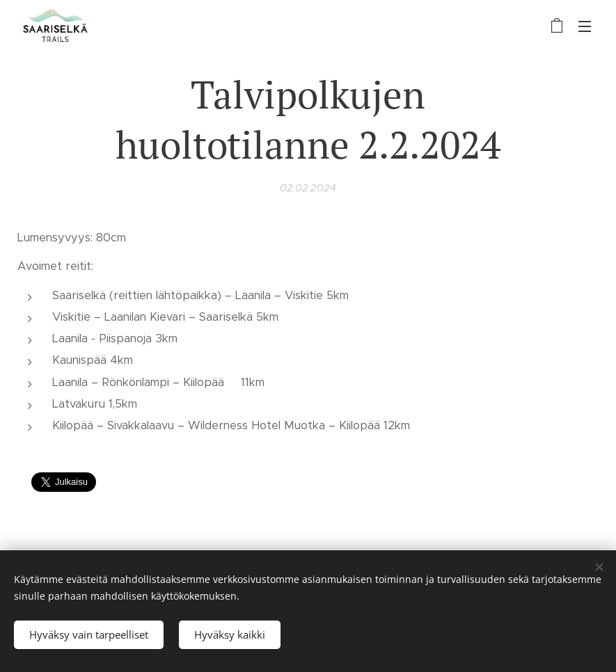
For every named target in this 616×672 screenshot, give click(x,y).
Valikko (585, 26)
